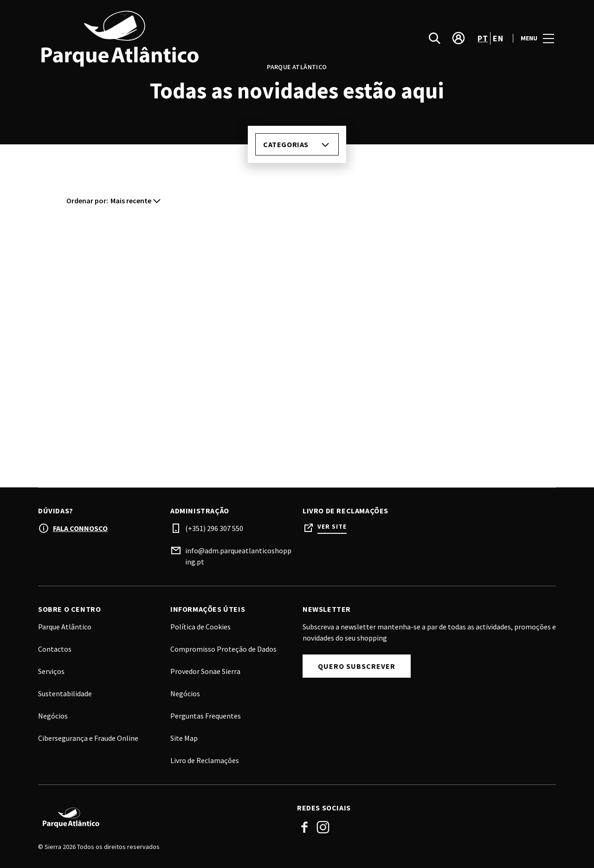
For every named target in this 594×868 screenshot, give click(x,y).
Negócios (53, 716)
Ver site (332, 527)
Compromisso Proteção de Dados (223, 649)
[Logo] (162, 817)
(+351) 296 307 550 (214, 528)
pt (483, 39)
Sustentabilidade (65, 693)
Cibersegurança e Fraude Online (88, 738)
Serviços (51, 671)
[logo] (168, 39)
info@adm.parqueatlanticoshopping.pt (238, 556)
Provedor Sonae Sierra (205, 671)
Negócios (185, 693)
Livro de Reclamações (205, 760)
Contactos (55, 649)
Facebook (304, 827)
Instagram (323, 827)
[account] (458, 39)
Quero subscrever (357, 666)
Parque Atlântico (65, 627)
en (498, 39)
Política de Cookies (200, 627)
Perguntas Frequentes (206, 716)
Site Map (184, 738)
